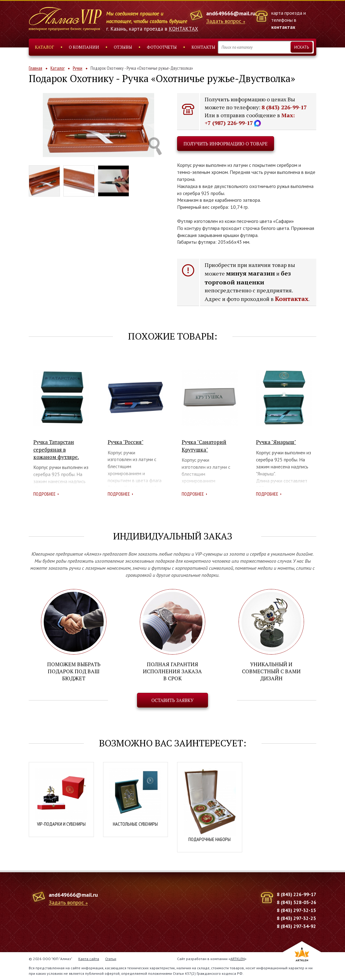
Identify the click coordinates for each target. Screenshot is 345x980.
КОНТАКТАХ (184, 29)
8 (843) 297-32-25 (296, 918)
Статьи (111, 959)
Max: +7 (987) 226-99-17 (250, 119)
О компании (84, 47)
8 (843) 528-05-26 (297, 902)
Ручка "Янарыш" (276, 442)
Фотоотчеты (162, 47)
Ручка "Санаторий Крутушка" (204, 446)
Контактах (292, 299)
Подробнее (45, 494)
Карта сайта (89, 959)
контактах (283, 27)
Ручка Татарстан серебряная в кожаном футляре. (56, 449)
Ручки (78, 68)
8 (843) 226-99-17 (284, 107)
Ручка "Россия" (126, 442)
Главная (35, 68)
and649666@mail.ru (231, 13)
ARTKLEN (237, 959)
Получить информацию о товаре (226, 144)
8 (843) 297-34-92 (296, 926)
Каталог (45, 47)
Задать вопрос (224, 21)
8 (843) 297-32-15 (296, 910)
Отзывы (123, 47)
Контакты (203, 47)
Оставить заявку (172, 700)
